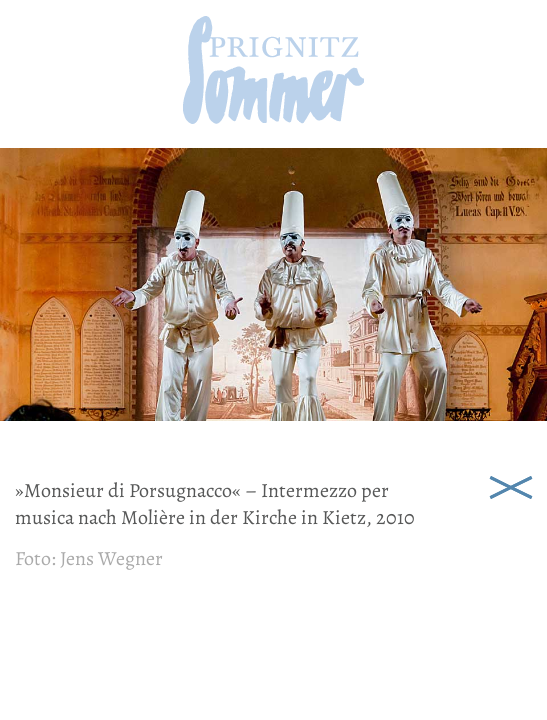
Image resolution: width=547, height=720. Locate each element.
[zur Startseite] (273, 117)
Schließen (511, 485)
